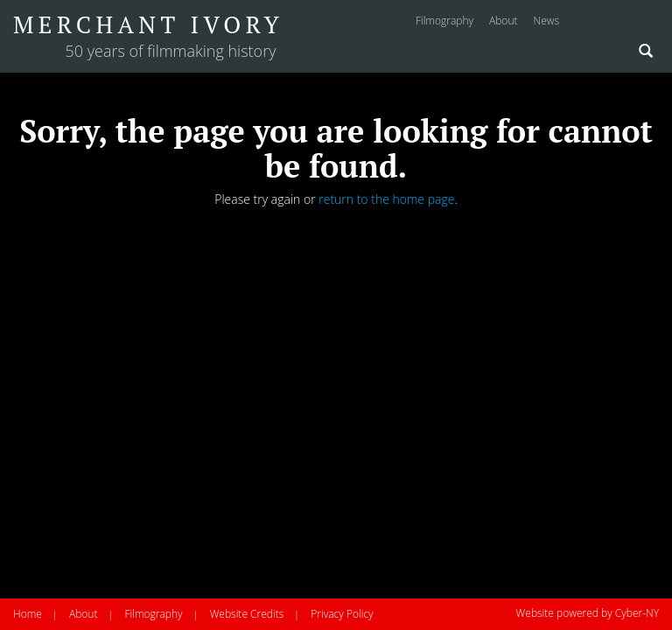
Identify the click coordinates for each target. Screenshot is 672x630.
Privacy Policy (342, 614)
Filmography (153, 614)
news (546, 21)
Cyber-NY (637, 613)
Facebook (615, 23)
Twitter (647, 23)
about (503, 21)
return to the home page (386, 199)
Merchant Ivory (148, 24)
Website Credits (247, 614)
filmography (444, 21)
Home (28, 614)
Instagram (584, 23)
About (83, 614)
